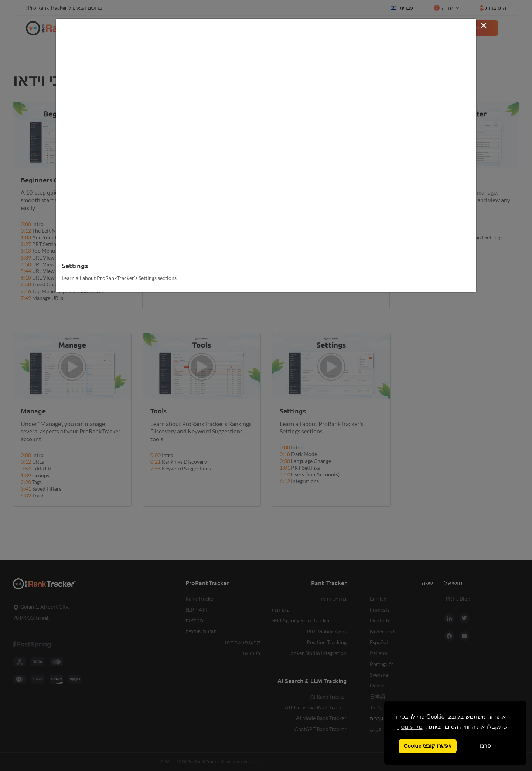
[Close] (484, 25)
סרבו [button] (485, 746)
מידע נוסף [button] (410, 727)
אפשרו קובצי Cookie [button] (428, 746)
